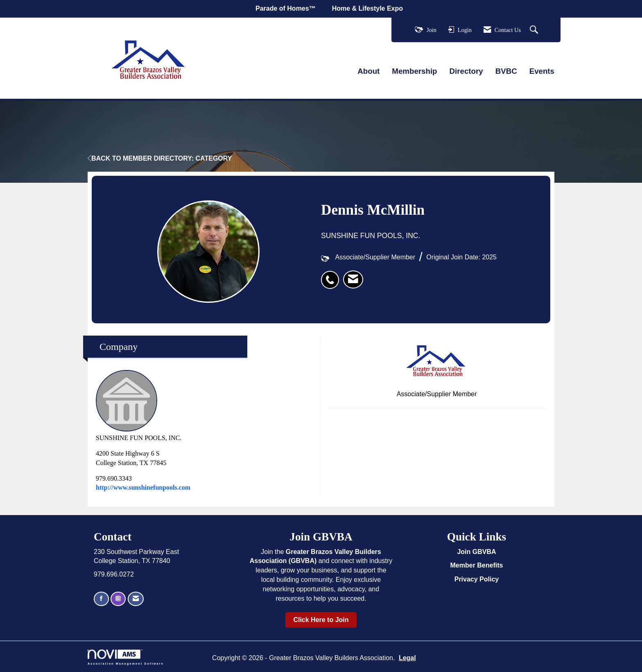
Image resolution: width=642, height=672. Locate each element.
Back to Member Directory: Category (160, 158)
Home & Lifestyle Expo (367, 8)
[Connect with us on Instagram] (118, 599)
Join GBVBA (476, 552)
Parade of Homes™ (286, 8)
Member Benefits (477, 565)
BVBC (506, 71)
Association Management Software (126, 657)
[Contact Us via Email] (136, 599)
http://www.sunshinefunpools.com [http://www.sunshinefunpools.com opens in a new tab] (143, 487)
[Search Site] (535, 30)
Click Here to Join (321, 620)
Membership (414, 71)
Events (542, 71)
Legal (407, 658)
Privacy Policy (477, 579)
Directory (466, 71)
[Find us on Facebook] (101, 599)
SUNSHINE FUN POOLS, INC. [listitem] (139, 406)
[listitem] (332, 275)
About (368, 71)
